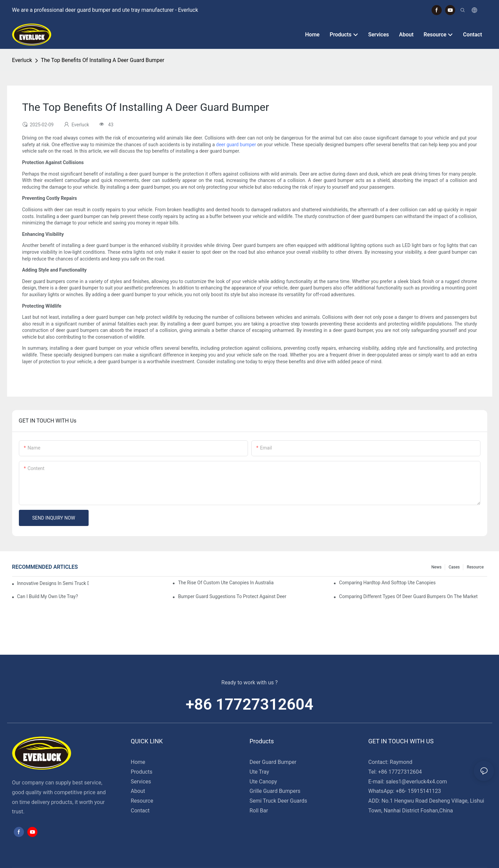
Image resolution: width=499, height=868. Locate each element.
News (436, 567)
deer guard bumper (236, 145)
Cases (454, 567)
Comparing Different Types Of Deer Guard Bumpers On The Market (408, 596)
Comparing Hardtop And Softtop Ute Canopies (387, 583)
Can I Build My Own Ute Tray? (48, 596)
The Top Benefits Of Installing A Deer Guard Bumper (103, 60)
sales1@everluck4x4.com (416, 782)
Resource (475, 567)
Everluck (22, 60)
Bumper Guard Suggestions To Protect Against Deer (232, 596)
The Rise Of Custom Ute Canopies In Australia (226, 583)
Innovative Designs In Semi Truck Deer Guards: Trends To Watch (53, 583)
